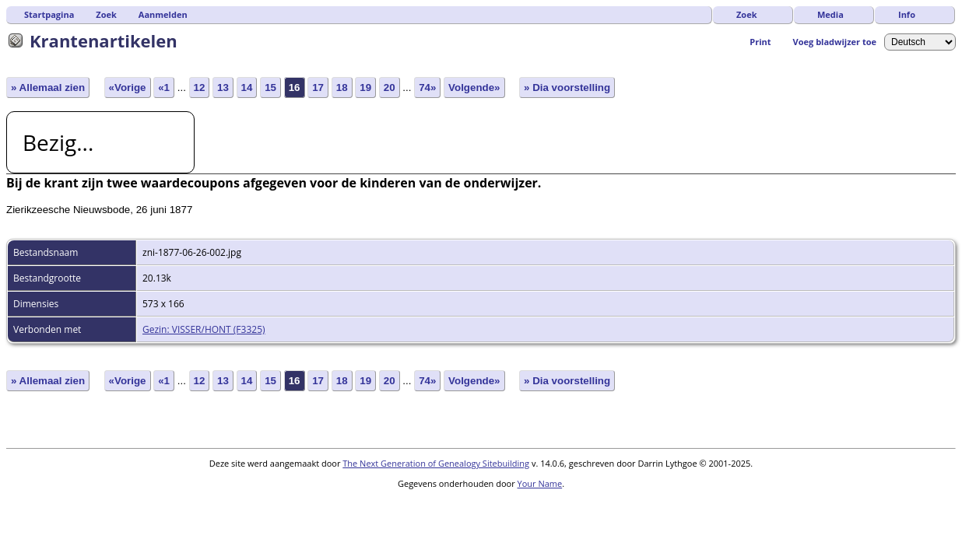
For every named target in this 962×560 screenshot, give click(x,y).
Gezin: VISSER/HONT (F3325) (204, 329)
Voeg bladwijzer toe (835, 42)
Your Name (540, 483)
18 (342, 87)
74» (427, 87)
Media (830, 14)
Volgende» (474, 87)
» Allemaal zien (48, 87)
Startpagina (49, 14)
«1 (164, 87)
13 (223, 87)
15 (270, 87)
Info (907, 14)
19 (365, 87)
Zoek (747, 14)
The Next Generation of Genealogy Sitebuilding (436, 463)
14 (247, 87)
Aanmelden (163, 14)
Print (760, 42)
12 (200, 87)
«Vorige (128, 87)
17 (318, 87)
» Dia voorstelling (567, 87)
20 (390, 87)
